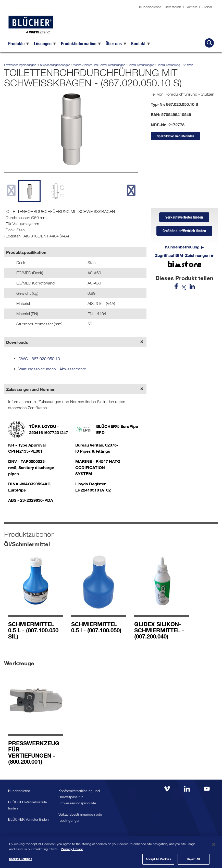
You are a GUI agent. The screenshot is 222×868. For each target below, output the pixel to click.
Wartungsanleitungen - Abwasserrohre (52, 369)
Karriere (192, 7)
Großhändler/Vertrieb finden (184, 232)
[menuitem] (19, 43)
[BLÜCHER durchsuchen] (209, 43)
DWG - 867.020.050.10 (39, 359)
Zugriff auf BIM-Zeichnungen (182, 256)
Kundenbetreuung (182, 248)
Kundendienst (150, 7)
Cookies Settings (21, 862)
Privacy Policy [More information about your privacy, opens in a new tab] (72, 852)
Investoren (173, 7)
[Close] (214, 848)
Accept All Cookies (158, 862)
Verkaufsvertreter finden (184, 218)
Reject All (194, 862)
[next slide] (131, 191)
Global (207, 7)
